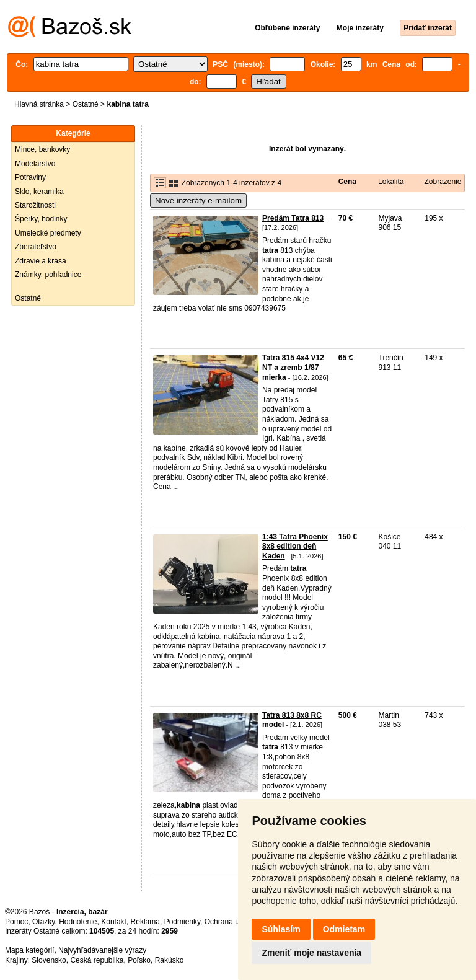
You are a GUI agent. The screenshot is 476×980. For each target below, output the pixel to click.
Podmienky (182, 922)
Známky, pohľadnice (48, 275)
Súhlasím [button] (281, 929)
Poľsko (139, 960)
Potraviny (30, 177)
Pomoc (16, 922)
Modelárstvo (35, 164)
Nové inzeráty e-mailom (198, 201)
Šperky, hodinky (41, 219)
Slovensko (49, 960)
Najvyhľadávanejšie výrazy (102, 950)
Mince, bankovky (42, 149)
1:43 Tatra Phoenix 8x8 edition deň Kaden (295, 546)
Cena (347, 182)
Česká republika (97, 960)
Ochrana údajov (231, 922)
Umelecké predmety (48, 233)
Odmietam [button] (344, 929)
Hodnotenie (78, 922)
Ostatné (86, 104)
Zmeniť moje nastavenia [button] (311, 953)
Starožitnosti (35, 205)
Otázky (43, 922)
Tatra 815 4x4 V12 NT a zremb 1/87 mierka (293, 367)
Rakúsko (170, 960)
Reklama (145, 922)
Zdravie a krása (41, 261)
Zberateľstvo (36, 247)
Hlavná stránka (39, 104)
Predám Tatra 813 (293, 218)
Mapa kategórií (29, 950)
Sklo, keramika (39, 192)
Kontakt (114, 922)
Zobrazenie (443, 182)
